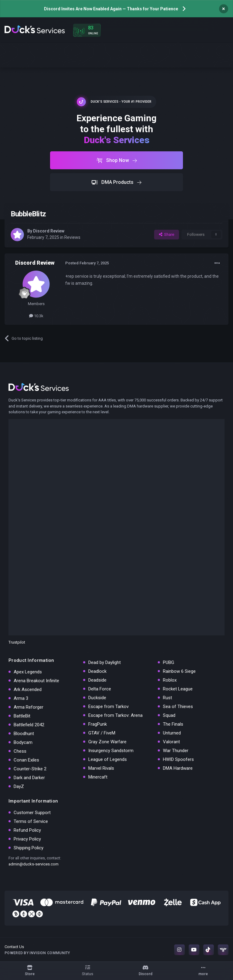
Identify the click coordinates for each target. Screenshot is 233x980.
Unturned (172, 733)
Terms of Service (31, 821)
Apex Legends (28, 672)
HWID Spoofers (178, 759)
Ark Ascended (28, 689)
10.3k (36, 316)
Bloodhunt (24, 734)
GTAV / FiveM (102, 733)
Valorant (171, 742)
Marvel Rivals (101, 768)
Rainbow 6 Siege (179, 671)
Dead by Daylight (105, 662)
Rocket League (178, 689)
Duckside (97, 698)
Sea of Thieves (178, 707)
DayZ (19, 786)
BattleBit (22, 716)
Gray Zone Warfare (107, 742)
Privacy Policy (27, 839)
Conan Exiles (26, 760)
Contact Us (14, 947)
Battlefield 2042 (29, 725)
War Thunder (176, 751)
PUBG (169, 662)
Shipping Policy (29, 848)
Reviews (72, 237)
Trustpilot (17, 642)
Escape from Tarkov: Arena (115, 715)
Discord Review (49, 231)
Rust (167, 698)
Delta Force (100, 689)
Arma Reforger (29, 707)
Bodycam (23, 742)
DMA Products (116, 182)
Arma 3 (21, 698)
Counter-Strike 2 (30, 769)
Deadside (97, 680)
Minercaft (98, 777)
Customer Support (32, 813)
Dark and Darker (29, 778)
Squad (169, 715)
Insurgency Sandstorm (111, 751)
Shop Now (117, 160)
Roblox (170, 680)
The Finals (173, 724)
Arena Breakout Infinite (36, 681)
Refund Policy (27, 830)
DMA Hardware (178, 768)
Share (167, 234)
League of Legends (108, 759)
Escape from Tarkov (108, 707)
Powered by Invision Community (37, 953)
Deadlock (97, 671)
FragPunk (98, 724)
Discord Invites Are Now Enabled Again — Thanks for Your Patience (111, 9)
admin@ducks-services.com (34, 864)
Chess (20, 751)
